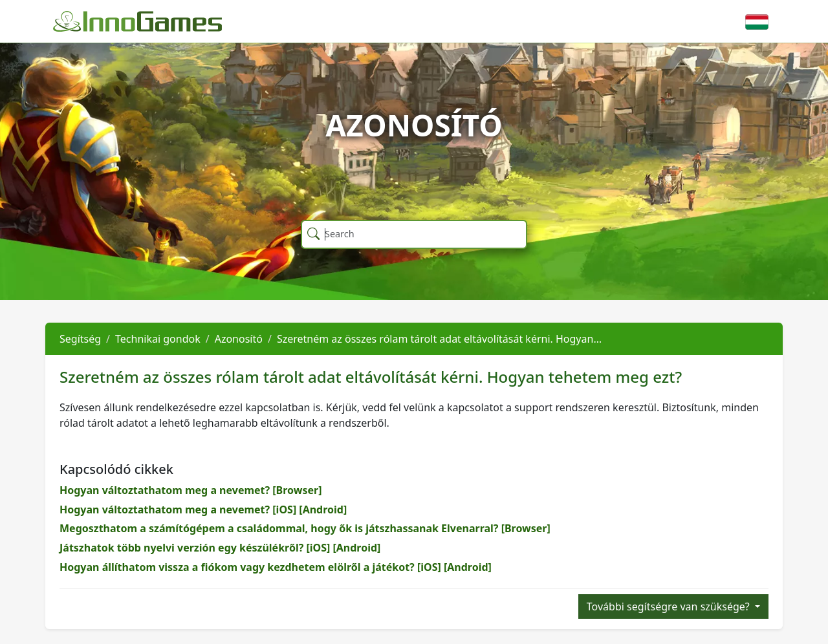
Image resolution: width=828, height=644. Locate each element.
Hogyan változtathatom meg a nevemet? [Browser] (191, 490)
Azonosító (239, 339)
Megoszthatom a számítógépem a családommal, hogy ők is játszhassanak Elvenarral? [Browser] (305, 528)
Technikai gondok (158, 339)
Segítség (80, 339)
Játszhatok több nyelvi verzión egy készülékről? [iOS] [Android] (220, 548)
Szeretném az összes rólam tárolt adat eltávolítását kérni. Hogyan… (439, 339)
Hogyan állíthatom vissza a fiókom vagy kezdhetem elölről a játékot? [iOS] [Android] (276, 567)
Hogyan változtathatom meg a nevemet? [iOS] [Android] (203, 510)
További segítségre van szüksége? (670, 606)
